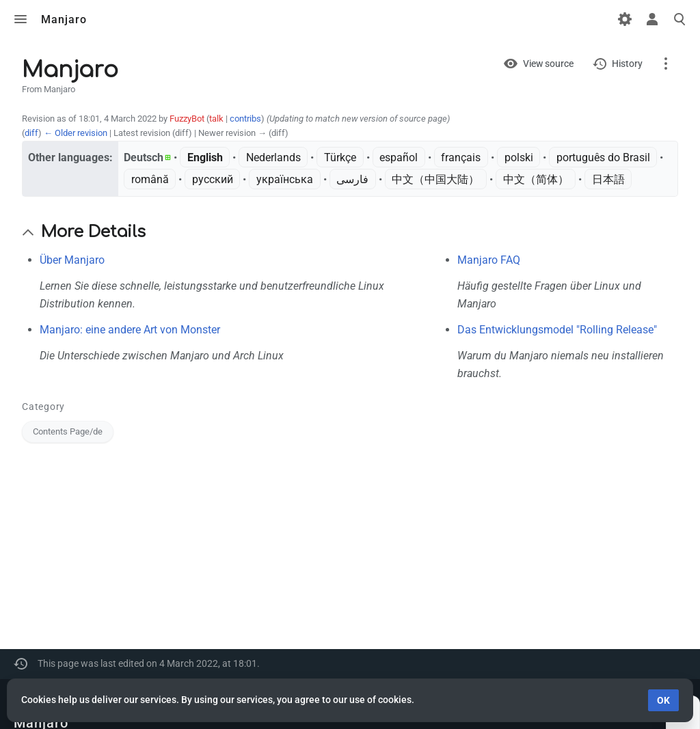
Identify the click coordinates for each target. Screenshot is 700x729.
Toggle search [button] (679, 19)
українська (285, 179)
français (461, 157)
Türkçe (340, 157)
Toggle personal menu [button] (652, 19)
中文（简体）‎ (536, 179)
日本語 (608, 179)
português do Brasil (603, 157)
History (627, 64)
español (399, 157)
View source (548, 64)
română (150, 179)
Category (43, 407)
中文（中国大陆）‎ (435, 179)
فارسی (352, 179)
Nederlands (273, 157)
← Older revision (76, 133)
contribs (245, 119)
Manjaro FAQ (489, 260)
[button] (28, 232)
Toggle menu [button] (21, 19)
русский (213, 179)
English (205, 157)
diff (31, 133)
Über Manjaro (72, 260)
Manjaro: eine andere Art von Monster (130, 330)
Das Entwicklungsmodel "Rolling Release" (557, 330)
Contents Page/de (68, 431)
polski (519, 157)
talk (216, 119)
